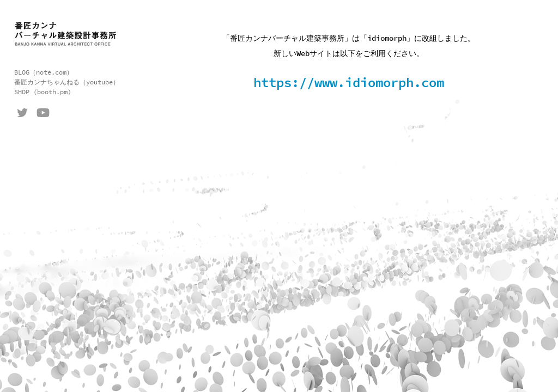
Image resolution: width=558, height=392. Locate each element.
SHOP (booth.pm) (43, 92)
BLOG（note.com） (44, 72)
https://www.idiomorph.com (349, 83)
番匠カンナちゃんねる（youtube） (67, 82)
